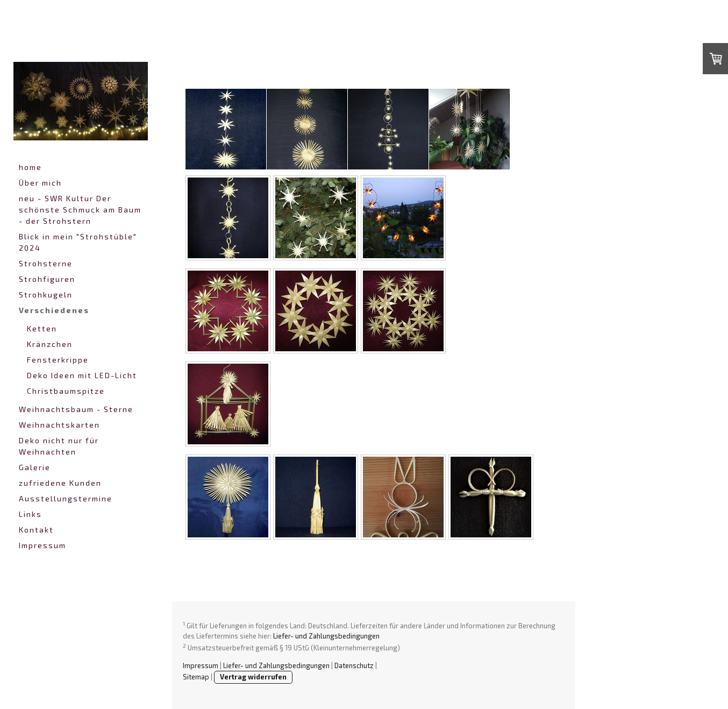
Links (30, 514)
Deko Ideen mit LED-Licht (82, 375)
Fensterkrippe (58, 360)
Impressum (42, 545)
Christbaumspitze (66, 391)
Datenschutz (354, 665)
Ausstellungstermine (66, 498)
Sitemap (196, 677)
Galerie (35, 467)
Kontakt (36, 530)
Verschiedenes (54, 310)
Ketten (42, 328)
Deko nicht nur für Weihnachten (59, 446)
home (30, 167)
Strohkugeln (46, 295)
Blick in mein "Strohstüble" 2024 (78, 242)
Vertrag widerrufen (253, 677)
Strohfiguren (47, 279)
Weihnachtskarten (59, 425)
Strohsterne (46, 263)
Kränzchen (50, 344)
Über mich (40, 183)
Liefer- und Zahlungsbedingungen (326, 636)
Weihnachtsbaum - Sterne (76, 409)
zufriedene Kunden (60, 483)
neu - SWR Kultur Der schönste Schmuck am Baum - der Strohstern (80, 210)
